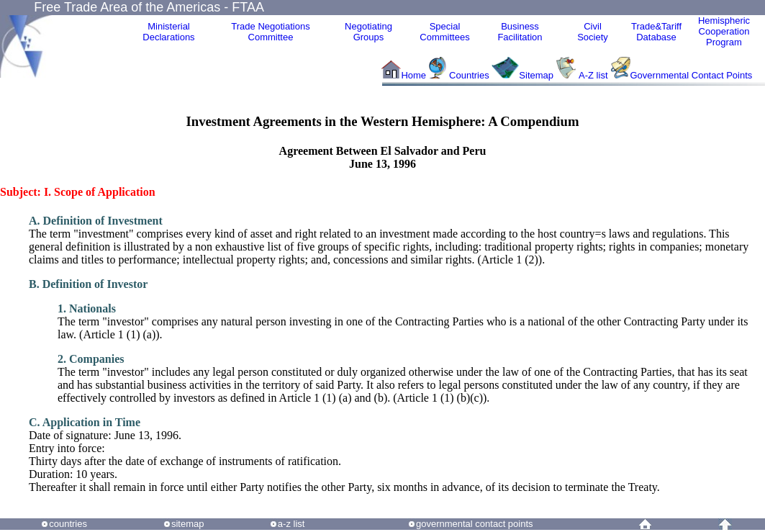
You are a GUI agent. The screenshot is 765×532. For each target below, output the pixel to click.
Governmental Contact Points (692, 75)
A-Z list (593, 75)
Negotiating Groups (368, 32)
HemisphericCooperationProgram (724, 31)
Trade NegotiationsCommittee (270, 32)
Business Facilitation (520, 32)
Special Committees (444, 32)
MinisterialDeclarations (168, 32)
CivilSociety (593, 32)
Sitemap (536, 75)
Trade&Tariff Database (656, 32)
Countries (470, 75)
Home (413, 75)
